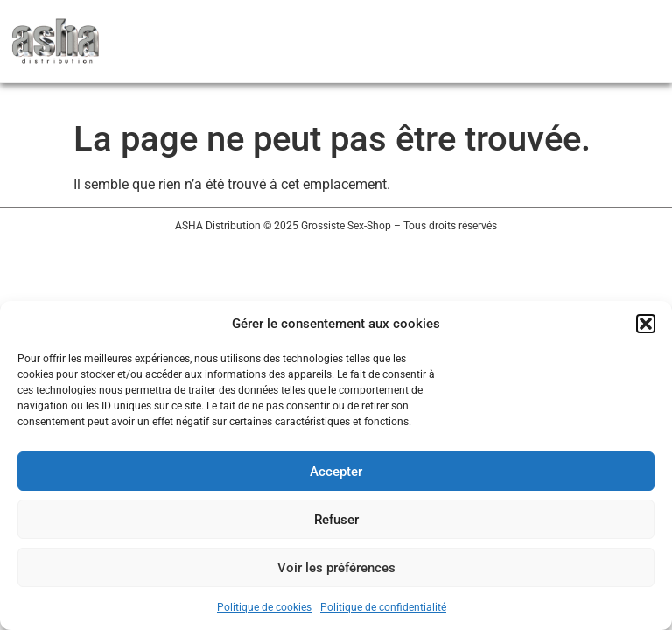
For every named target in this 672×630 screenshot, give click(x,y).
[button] (646, 324)
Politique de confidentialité (383, 607)
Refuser (336, 520)
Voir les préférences (336, 568)
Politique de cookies (264, 607)
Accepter (336, 472)
